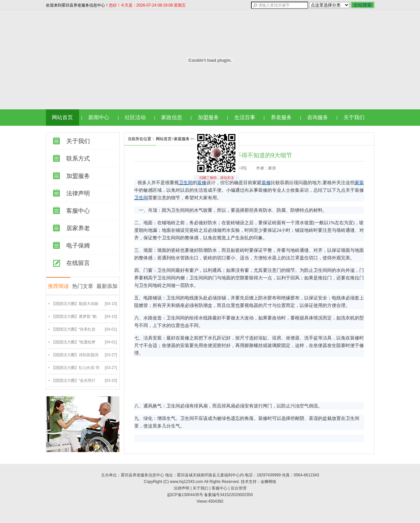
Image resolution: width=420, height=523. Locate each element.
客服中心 (78, 211)
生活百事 (245, 117)
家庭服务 (182, 139)
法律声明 (78, 193)
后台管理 (239, 488)
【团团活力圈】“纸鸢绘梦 (73, 342)
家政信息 (172, 117)
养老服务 (281, 117)
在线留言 (78, 263)
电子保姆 (78, 246)
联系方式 (78, 159)
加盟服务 (208, 117)
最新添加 (107, 286)
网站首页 (62, 117)
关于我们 (354, 117)
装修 (202, 183)
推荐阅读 (58, 286)
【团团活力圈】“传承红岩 (73, 329)
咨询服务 (318, 117)
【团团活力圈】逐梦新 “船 (74, 316)
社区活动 (135, 117)
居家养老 (78, 228)
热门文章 (83, 286)
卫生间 (186, 183)
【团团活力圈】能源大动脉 (75, 304)
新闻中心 (99, 117)
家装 (359, 183)
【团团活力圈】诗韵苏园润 (75, 355)
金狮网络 (268, 482)
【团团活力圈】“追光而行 (73, 381)
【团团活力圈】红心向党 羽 (75, 368)
